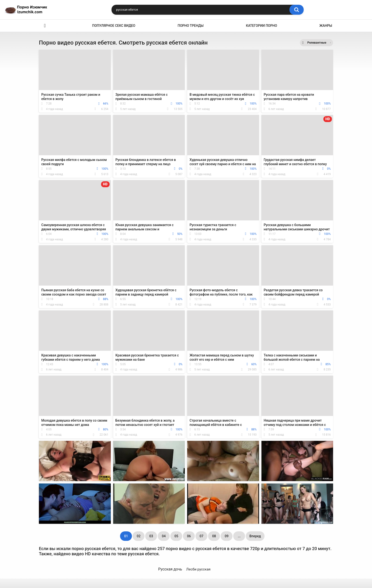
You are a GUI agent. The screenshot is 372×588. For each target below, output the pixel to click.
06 (189, 536)
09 (227, 536)
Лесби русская (198, 569)
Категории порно (262, 26)
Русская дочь (170, 569)
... (239, 536)
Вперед (255, 536)
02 (139, 536)
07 (201, 536)
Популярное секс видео (114, 26)
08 (214, 536)
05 (176, 536)
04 (164, 536)
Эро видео (45, 26)
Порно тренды (191, 26)
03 (151, 536)
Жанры (326, 26)
